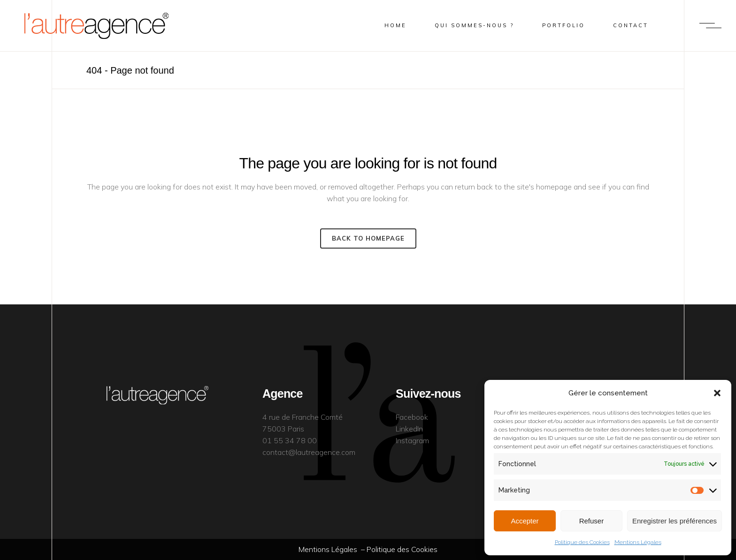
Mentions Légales (638, 542)
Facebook (412, 417)
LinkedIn (409, 429)
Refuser (592, 521)
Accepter (525, 521)
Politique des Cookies (582, 542)
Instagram (412, 440)
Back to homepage (368, 238)
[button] (717, 393)
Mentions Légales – (333, 549)
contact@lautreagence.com (309, 452)
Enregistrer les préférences (675, 521)
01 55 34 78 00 (290, 440)
